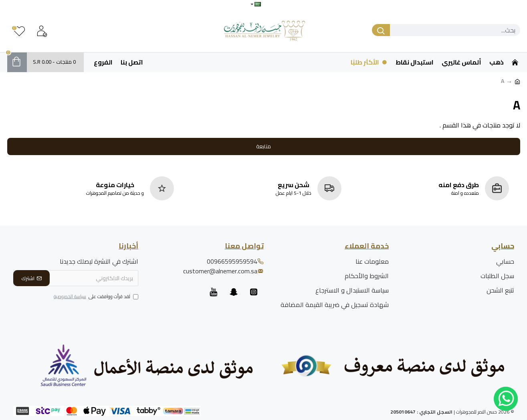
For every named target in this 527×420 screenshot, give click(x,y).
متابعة (263, 146)
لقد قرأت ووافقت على (95, 297)
